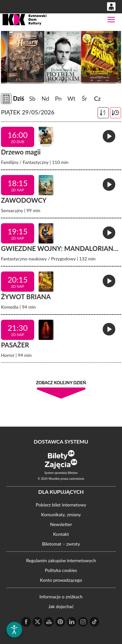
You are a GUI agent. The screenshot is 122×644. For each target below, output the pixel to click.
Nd (45, 98)
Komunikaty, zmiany (61, 514)
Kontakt (61, 534)
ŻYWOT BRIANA (26, 297)
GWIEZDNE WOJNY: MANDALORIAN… (60, 248)
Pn (58, 98)
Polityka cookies (61, 570)
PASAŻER (15, 345)
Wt (71, 98)
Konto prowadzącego (61, 580)
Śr (84, 98)
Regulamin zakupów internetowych (61, 560)
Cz (97, 98)
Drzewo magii (21, 152)
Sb (32, 98)
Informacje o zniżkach (61, 597)
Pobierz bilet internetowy (61, 505)
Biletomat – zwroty (61, 544)
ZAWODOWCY (24, 200)
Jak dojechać (61, 606)
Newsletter (61, 524)
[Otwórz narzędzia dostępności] (14, 630)
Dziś (19, 98)
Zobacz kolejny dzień (61, 383)
